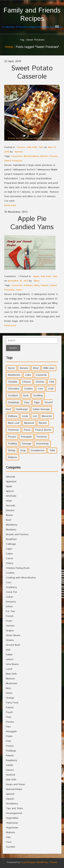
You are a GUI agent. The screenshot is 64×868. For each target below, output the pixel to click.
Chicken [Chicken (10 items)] (40, 382)
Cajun (9, 549)
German (10, 626)
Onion (9, 693)
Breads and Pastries (17, 534)
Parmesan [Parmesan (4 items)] (13, 430)
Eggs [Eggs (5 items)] (37, 402)
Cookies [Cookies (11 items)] (29, 389)
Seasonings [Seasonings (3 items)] (42, 444)
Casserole (17, 156)
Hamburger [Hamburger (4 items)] (22, 409)
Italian (9, 655)
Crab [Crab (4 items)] (51, 389)
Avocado (11, 506)
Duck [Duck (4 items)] (26, 396)
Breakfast (11, 539)
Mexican (10, 679)
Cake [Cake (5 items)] (28, 375)
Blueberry (11, 530)
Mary (37, 281)
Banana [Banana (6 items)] (24, 368)
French (10, 616)
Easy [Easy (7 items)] (27, 402)
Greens (10, 640)
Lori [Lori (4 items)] (35, 416)
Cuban (10, 597)
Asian (9, 501)
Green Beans (13, 635)
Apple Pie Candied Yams (32, 223)
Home (9, 47)
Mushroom (12, 683)
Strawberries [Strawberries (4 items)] (38, 450)
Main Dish (11, 674)
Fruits (9, 621)
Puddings (11, 751)
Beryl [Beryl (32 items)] (36, 368)
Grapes (10, 631)
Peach (9, 712)
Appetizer (11, 482)
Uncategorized (14, 813)
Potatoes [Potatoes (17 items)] (42, 437)
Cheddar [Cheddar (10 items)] (13, 382)
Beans (9, 515)
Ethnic (9, 607)
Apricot (10, 491)
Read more (10, 205)
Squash (10, 799)
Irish (8, 650)
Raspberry (12, 760)
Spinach (10, 794)
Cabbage (11, 544)
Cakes (9, 554)
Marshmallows (31, 156)
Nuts (9, 688)
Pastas (10, 707)
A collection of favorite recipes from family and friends (32, 18)
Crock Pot (12, 592)
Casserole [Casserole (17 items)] (41, 375)
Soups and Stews (16, 784)
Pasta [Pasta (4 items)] (27, 430)
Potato (10, 746)
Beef (9, 520)
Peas (9, 717)
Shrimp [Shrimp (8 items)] (12, 450)
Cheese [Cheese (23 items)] (27, 382)
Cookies (10, 573)
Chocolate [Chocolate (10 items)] (14, 389)
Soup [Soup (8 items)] (23, 450)
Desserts (11, 602)
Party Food (12, 703)
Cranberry (11, 587)
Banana (10, 510)
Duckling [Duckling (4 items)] (38, 396)
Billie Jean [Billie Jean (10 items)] (49, 368)
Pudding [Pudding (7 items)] (12, 444)
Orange (10, 698)
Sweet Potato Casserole (32, 73)
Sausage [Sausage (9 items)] (27, 444)
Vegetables (12, 818)
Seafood (10, 775)
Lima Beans (12, 664)
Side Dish (32, 147)
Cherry (10, 563)
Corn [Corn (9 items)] (41, 389)
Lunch (9, 669)
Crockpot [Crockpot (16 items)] (13, 396)
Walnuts (10, 832)
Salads (10, 765)
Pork (8, 741)
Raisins (45, 285)
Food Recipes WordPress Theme (39, 862)
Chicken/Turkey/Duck (18, 568)
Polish (9, 736)
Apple (36, 276)
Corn (9, 583)
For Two (10, 611)
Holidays (28, 285)
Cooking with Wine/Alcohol (21, 578)
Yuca (9, 842)
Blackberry (12, 525)
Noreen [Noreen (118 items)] (43, 423)
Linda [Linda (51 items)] (25, 416)
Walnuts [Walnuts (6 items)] (13, 457)
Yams (19, 290)
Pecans (21, 147)
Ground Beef (13, 645)
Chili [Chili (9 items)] (52, 382)
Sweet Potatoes (13, 161)
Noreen (19, 152)
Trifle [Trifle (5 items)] (52, 450)
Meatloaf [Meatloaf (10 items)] (29, 423)
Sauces (10, 770)
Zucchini (10, 847)
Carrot (10, 558)
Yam (41, 147)
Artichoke (11, 496)
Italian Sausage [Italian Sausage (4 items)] (41, 409)
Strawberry (12, 804)
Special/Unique (14, 789)
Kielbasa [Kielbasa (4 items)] (13, 416)
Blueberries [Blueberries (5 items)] (14, 375)
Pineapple (11, 732)
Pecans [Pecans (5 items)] (12, 437)
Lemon (10, 659)
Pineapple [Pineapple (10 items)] (26, 437)
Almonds (11, 477)
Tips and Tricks (14, 808)
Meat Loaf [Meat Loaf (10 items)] (14, 423)
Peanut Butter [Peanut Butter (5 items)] (43, 430)
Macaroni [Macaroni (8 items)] (47, 416)
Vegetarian (12, 823)
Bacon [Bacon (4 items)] (11, 368)
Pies (8, 727)
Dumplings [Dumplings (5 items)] (14, 402)
